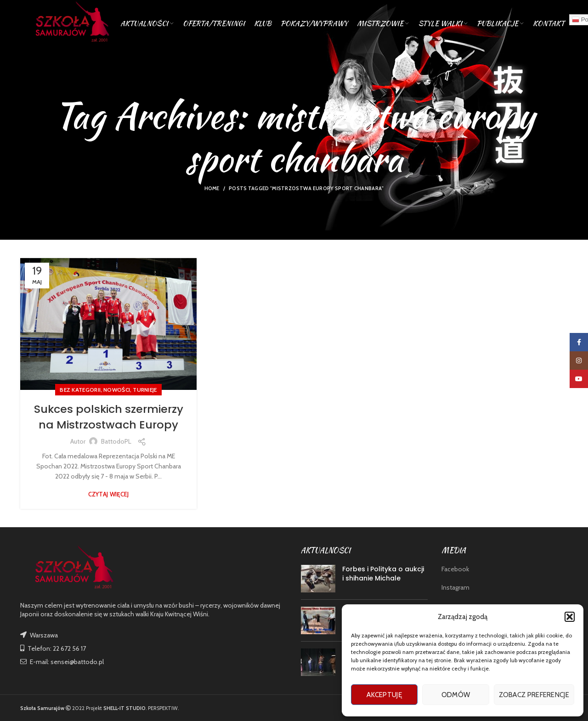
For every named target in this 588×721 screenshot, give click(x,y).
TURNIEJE (145, 390)
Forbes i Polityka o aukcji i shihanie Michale (383, 574)
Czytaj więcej (109, 494)
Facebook (455, 569)
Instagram (455, 587)
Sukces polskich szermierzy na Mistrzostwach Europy (109, 417)
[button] (570, 617)
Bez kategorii (80, 390)
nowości (117, 390)
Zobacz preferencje (534, 695)
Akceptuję (384, 695)
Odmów (456, 695)
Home (212, 188)
